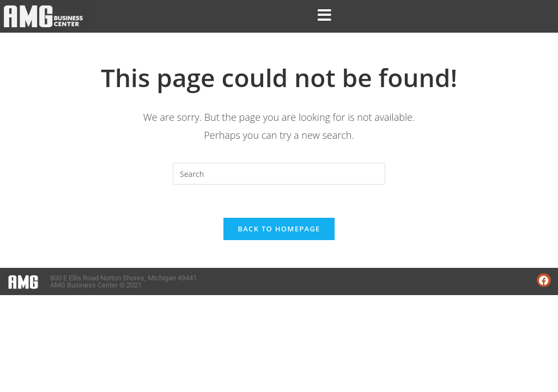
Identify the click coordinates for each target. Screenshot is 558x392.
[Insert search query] (279, 174)
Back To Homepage (279, 229)
